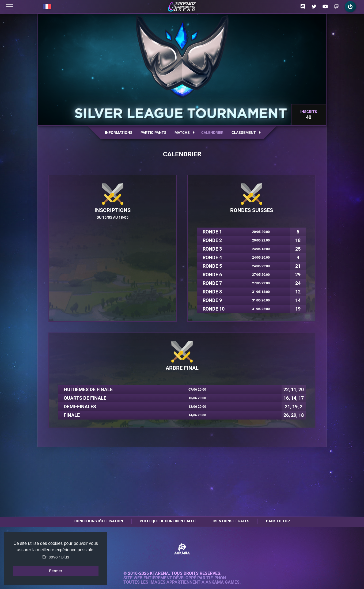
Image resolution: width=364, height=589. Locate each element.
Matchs (185, 133)
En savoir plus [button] (56, 557)
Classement (246, 133)
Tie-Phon (216, 578)
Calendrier (212, 133)
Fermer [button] (56, 571)
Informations (119, 133)
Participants (153, 133)
